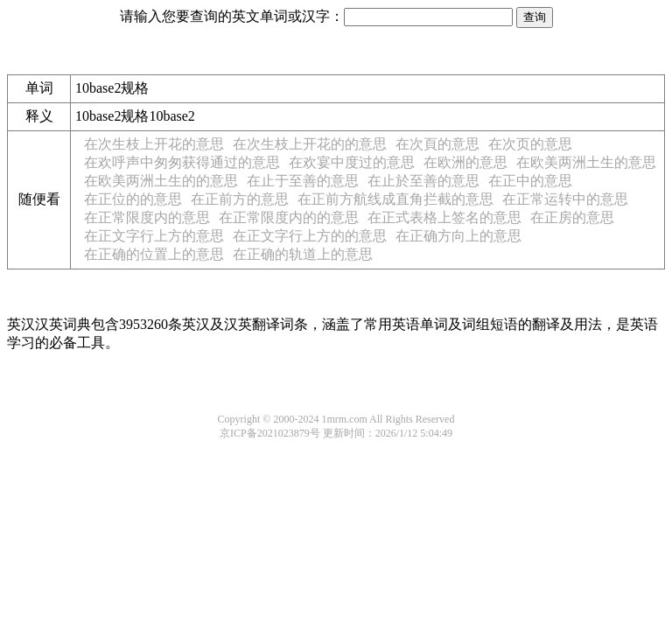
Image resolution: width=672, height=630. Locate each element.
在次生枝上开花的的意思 (310, 144)
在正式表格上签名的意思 (444, 217)
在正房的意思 (572, 217)
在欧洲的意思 (465, 162)
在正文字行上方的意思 (154, 236)
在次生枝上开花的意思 (154, 144)
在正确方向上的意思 (458, 236)
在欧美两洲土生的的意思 (161, 181)
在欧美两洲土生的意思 (586, 162)
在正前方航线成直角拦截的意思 (395, 199)
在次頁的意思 (437, 144)
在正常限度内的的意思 (289, 217)
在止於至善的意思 (423, 181)
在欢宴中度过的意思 (352, 162)
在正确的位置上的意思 (154, 254)
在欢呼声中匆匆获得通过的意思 (182, 162)
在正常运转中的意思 (565, 199)
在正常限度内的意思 (147, 217)
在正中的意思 (530, 181)
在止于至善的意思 (303, 181)
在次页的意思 (530, 144)
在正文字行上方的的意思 (310, 236)
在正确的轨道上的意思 (303, 254)
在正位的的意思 (133, 199)
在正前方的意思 (240, 199)
